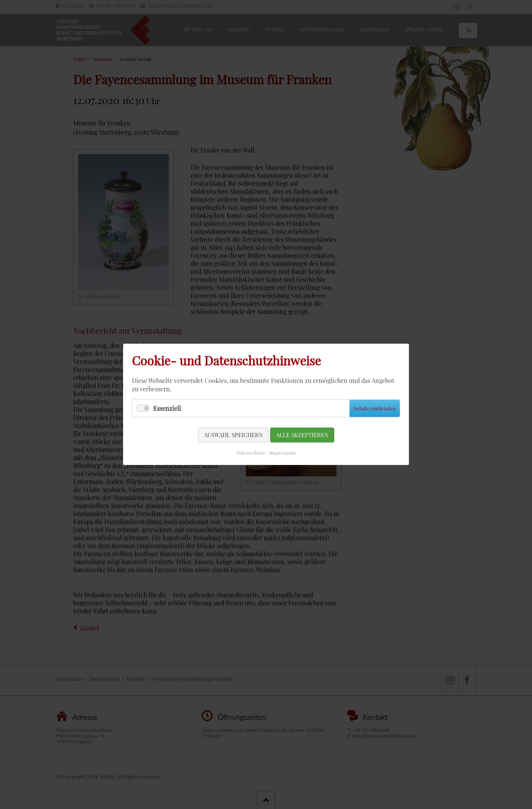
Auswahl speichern (238, 430)
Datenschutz (253, 446)
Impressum (280, 446)
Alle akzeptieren (297, 430)
